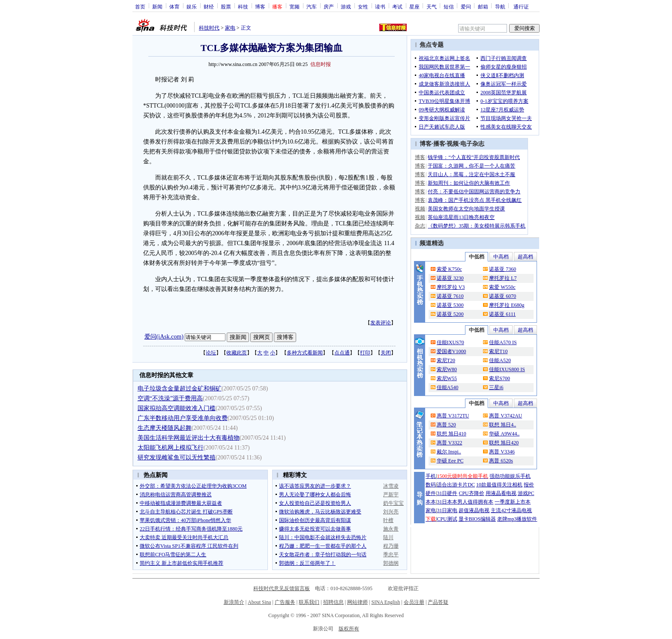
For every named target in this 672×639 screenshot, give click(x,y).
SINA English (385, 602)
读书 (380, 6)
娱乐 (192, 6)
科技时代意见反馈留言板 (282, 588)
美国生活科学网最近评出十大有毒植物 (189, 438)
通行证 (521, 6)
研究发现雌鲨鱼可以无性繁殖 (177, 457)
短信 (449, 6)
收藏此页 (237, 353)
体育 (174, 6)
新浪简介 (234, 602)
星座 (414, 6)
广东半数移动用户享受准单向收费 (183, 418)
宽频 (294, 6)
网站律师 (357, 602)
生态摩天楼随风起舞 (165, 428)
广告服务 (285, 602)
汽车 (312, 6)
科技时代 (209, 28)
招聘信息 (333, 602)
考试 (397, 6)
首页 (140, 6)
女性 (363, 6)
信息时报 (321, 64)
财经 (209, 6)
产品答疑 (438, 602)
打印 (365, 353)
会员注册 (414, 602)
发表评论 (381, 323)
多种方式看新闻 (305, 353)
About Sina (259, 602)
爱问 (466, 6)
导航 (500, 6)
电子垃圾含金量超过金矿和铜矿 (180, 388)
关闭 (386, 353)
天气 (432, 6)
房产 (329, 6)
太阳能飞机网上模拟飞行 (171, 448)
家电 (230, 28)
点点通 (342, 353)
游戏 (346, 6)
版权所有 (349, 629)
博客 (260, 6)
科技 (243, 6)
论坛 (211, 353)
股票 (226, 6)
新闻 (157, 6)
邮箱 (483, 6)
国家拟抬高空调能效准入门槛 (177, 408)
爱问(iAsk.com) (164, 337)
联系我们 (309, 602)
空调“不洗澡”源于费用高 (170, 398)
